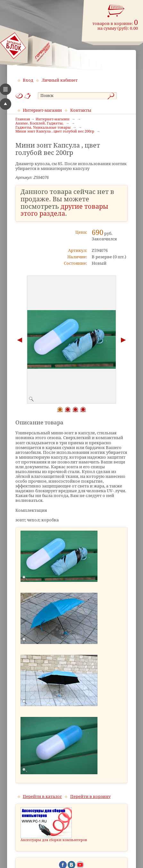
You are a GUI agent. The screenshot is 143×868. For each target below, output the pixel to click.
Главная (23, 119)
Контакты (81, 110)
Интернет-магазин (42, 110)
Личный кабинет (60, 80)
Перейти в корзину (90, 796)
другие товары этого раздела (64, 210)
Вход (28, 80)
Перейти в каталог (42, 796)
